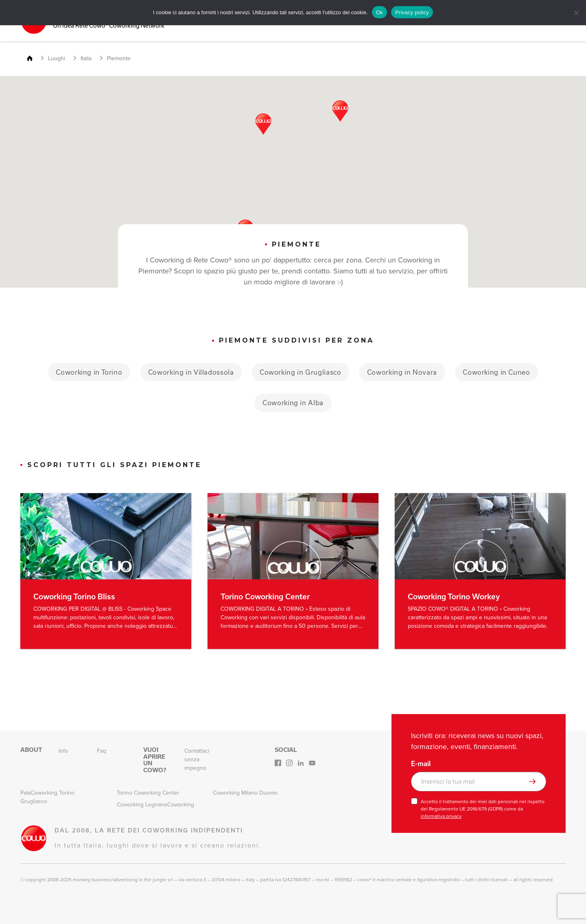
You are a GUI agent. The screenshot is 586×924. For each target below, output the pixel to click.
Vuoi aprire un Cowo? (155, 760)
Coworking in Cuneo (499, 372)
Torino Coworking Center (148, 793)
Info (63, 751)
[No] (576, 13)
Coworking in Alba (293, 403)
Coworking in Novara (403, 372)
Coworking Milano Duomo (245, 793)
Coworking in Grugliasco (300, 372)
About (31, 750)
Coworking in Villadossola (189, 372)
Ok (379, 12)
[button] (263, 124)
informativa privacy (441, 816)
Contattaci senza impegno (197, 759)
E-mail (421, 764)
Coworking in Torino (86, 372)
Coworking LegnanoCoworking (155, 805)
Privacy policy (412, 12)
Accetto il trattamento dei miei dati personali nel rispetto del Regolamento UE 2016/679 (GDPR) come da (483, 809)
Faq (102, 751)
